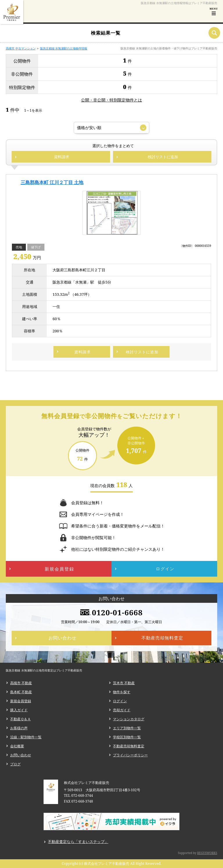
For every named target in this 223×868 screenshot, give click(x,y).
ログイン (120, 701)
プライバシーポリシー (130, 755)
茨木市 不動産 (124, 683)
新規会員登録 (21, 701)
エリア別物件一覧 (127, 728)
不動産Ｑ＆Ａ (20, 719)
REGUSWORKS (207, 853)
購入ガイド (19, 710)
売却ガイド (122, 710)
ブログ (15, 764)
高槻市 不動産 (21, 683)
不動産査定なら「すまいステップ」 (78, 842)
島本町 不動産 (21, 692)
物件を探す (122, 692)
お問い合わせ (21, 755)
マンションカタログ (129, 719)
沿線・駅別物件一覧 (26, 737)
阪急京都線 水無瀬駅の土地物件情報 (64, 48)
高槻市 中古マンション (21, 48)
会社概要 (17, 746)
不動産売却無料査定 (129, 746)
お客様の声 (19, 728)
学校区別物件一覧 (127, 737)
